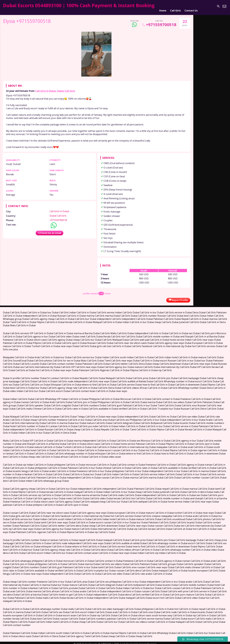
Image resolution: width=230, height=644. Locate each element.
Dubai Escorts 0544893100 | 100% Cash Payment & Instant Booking (79, 5)
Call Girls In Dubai (46, 89)
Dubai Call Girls (66, 89)
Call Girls (175, 6)
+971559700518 (159, 22)
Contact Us (191, 6)
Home (163, 6)
